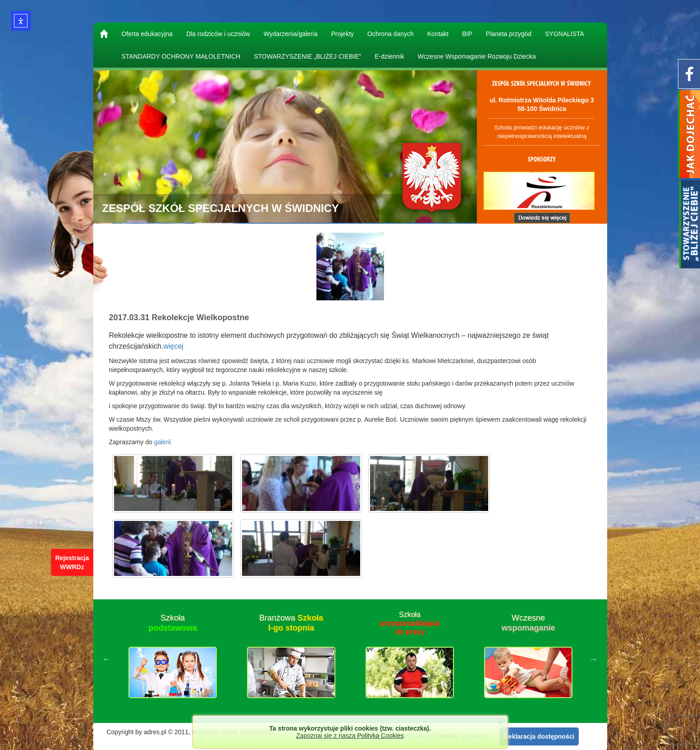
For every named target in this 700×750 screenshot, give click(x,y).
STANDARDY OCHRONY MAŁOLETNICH (181, 56)
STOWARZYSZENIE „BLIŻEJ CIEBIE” (307, 56)
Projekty (342, 34)
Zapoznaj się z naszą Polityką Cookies (350, 736)
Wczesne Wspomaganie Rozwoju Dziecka (477, 56)
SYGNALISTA (565, 34)
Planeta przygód (509, 34)
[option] (173, 659)
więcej (173, 346)
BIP (467, 34)
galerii (162, 442)
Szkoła (173, 623)
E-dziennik (389, 56)
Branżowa (291, 623)
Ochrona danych (391, 34)
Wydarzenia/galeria (291, 34)
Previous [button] (107, 659)
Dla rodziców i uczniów (218, 34)
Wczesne (528, 623)
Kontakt (438, 34)
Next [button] (594, 659)
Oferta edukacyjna (147, 34)
